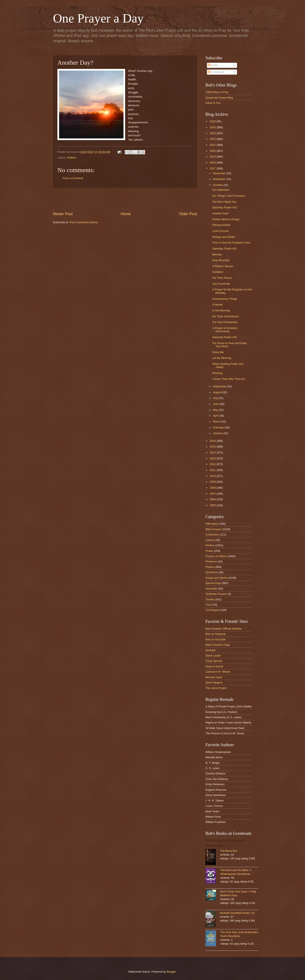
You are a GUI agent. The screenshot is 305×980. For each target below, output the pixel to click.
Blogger (171, 972)
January (218, 433)
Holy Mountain (221, 260)
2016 (213, 441)
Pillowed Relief (221, 225)
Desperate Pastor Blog (219, 98)
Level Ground (220, 231)
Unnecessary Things (225, 299)
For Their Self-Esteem (226, 316)
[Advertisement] (125, 199)
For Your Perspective (225, 322)
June (216, 404)
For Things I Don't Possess (229, 196)
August (218, 392)
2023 (213, 133)
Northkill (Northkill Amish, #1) (237, 913)
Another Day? (221, 213)
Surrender (211, 589)
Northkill (210, 650)
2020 (213, 151)
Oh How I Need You (224, 202)
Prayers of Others (216, 556)
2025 (213, 121)
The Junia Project (216, 688)
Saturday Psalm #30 (225, 337)
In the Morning (221, 310)
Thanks (210, 599)
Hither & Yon (213, 103)
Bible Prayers (214, 529)
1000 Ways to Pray (217, 92)
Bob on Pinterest (216, 634)
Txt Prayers (212, 610)
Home (126, 214)
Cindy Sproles (214, 661)
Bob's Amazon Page (218, 645)
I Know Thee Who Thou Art (229, 379)
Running (217, 373)
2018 (213, 162)
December (220, 173)
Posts (213, 65)
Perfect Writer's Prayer (226, 219)
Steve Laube (213, 656)
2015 (213, 447)
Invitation (218, 272)
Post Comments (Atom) (84, 222)
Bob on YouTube (216, 639)
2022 (213, 139)
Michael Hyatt (214, 677)
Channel (217, 305)
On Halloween (221, 190)
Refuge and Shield (223, 237)
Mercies (217, 254)
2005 (213, 505)
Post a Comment (73, 178)
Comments (216, 72)
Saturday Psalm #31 (225, 249)
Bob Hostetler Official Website (224, 629)
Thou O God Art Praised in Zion (231, 243)
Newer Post (63, 214)
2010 (213, 476)
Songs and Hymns (217, 578)
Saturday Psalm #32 (225, 207)
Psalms (210, 567)
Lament (210, 540)
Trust (209, 605)
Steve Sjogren (214, 682)
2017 (213, 168)
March (217, 422)
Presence (211, 561)
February (219, 427)
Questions (212, 572)
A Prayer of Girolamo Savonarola (225, 330)
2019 (213, 157)
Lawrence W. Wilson (218, 672)
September (220, 386)
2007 (213, 494)
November (220, 179)
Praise (209, 551)
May (216, 410)
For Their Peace (222, 278)
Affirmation (212, 524)
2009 (213, 482)
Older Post (188, 214)
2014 (213, 452)
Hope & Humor (214, 666)
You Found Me (221, 284)
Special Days (213, 583)
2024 (213, 127)
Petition (71, 158)
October (218, 185)
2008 (213, 488)
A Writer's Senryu (223, 266)
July (216, 398)
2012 (213, 464)
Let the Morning (222, 358)
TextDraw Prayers (216, 594)
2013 (213, 458)
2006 (213, 499)
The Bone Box (229, 851)
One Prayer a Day (98, 18)
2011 (213, 470)
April (216, 416)
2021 (213, 145)
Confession (212, 535)
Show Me (218, 352)
